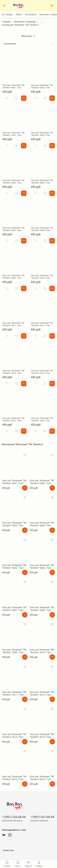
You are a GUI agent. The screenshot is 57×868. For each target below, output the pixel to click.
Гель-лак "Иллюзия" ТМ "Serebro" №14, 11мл (42, 372)
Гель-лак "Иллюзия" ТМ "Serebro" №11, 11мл (13, 324)
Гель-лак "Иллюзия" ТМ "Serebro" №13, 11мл (13, 372)
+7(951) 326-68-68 (14, 817)
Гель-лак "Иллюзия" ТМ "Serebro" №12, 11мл (42, 324)
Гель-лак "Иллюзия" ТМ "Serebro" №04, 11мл (42, 134)
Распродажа (31, 14)
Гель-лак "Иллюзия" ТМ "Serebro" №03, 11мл (13, 134)
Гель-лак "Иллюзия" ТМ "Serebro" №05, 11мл (13, 181)
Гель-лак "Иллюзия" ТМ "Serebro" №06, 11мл (42, 181)
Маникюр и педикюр (25, 22)
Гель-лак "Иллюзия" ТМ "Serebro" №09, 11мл (13, 277)
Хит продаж (7, 14)
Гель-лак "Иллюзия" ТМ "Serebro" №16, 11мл (42, 419)
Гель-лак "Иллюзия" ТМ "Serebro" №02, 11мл (42, 86)
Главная (6, 22)
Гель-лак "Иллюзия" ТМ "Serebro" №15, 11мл (13, 419)
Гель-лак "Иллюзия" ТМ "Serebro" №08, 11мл (42, 229)
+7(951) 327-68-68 (42, 817)
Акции (19, 14)
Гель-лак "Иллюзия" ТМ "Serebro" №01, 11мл (13, 86)
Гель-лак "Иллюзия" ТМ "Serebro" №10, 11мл (42, 277)
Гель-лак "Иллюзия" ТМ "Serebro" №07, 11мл (13, 229)
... (41, 22)
